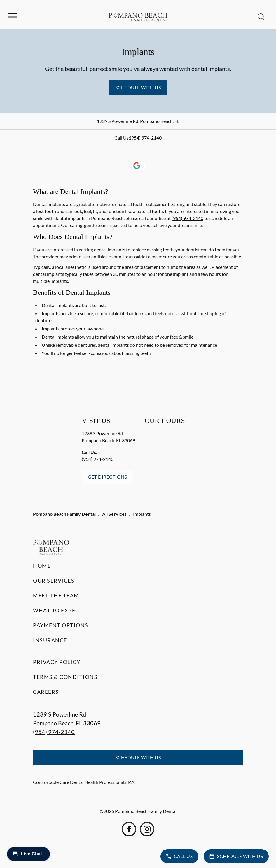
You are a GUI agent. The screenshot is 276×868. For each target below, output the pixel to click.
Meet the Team (56, 595)
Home (42, 566)
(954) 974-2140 (146, 138)
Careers (46, 692)
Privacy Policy (57, 662)
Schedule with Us (138, 87)
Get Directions (107, 477)
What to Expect (58, 610)
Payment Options (61, 625)
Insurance (50, 640)
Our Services (54, 581)
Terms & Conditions (65, 677)
